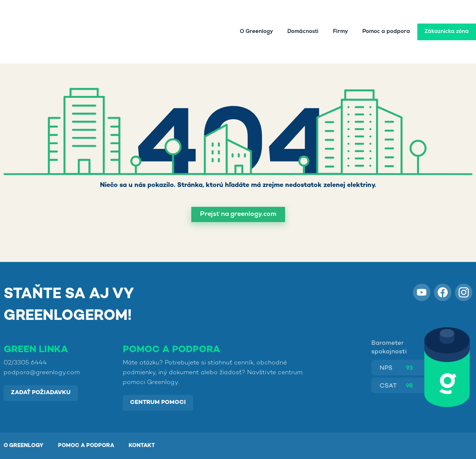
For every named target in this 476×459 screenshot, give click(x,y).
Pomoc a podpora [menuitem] (386, 18)
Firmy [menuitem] (340, 18)
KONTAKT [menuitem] (142, 446)
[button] (238, 214)
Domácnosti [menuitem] (303, 18)
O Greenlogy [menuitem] (256, 18)
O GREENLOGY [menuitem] (24, 446)
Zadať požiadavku (41, 393)
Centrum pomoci (158, 403)
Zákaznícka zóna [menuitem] (447, 18)
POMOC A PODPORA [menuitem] (86, 446)
